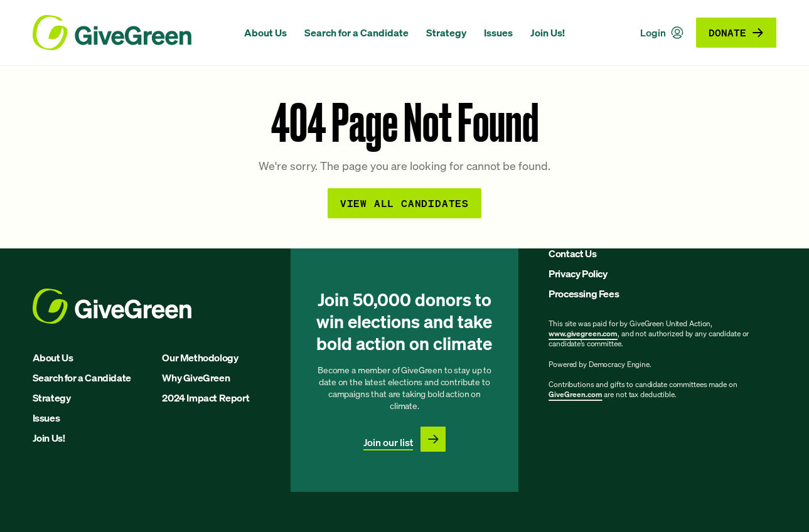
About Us (265, 33)
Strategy (446, 33)
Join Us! (548, 33)
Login (662, 33)
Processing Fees (584, 294)
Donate (736, 32)
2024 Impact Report (206, 398)
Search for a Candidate (356, 33)
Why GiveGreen (196, 378)
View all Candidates (404, 203)
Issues (498, 33)
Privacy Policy (578, 274)
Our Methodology (200, 358)
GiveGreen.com (575, 394)
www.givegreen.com (583, 333)
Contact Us (572, 253)
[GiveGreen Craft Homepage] (132, 33)
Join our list (388, 442)
